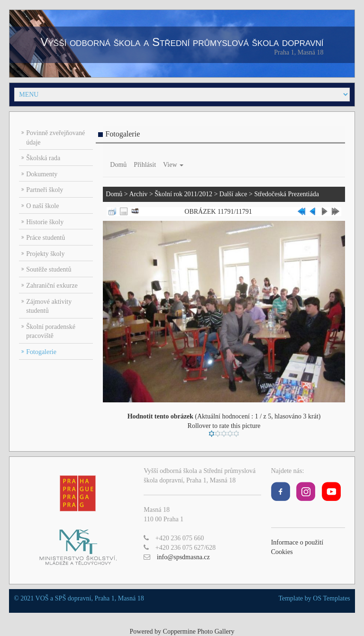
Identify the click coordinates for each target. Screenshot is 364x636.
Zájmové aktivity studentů (49, 306)
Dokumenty (42, 174)
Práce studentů (45, 238)
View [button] (173, 165)
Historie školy (45, 222)
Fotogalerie (41, 352)
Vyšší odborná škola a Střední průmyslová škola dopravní (182, 42)
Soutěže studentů (49, 269)
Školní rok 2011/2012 (183, 194)
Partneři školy (45, 190)
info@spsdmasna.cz (183, 557)
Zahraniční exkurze (52, 286)
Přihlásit (145, 165)
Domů (118, 165)
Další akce (233, 194)
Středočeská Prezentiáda (286, 194)
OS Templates (331, 598)
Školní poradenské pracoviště (51, 332)
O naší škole (42, 206)
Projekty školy (45, 254)
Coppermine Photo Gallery (199, 631)
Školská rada (43, 158)
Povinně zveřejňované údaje (55, 138)
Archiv (138, 194)
